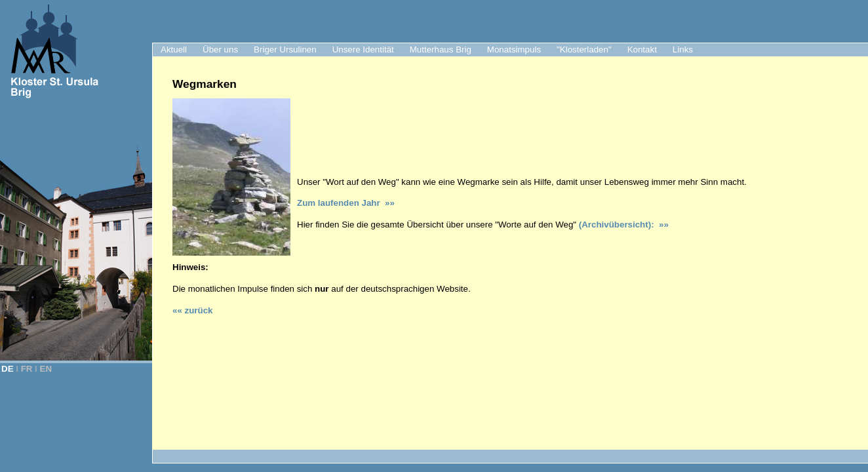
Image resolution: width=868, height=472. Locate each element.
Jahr (346, 203)
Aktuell (174, 49)
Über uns (220, 49)
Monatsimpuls (514, 49)
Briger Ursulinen (285, 49)
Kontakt (642, 49)
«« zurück (193, 310)
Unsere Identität (363, 49)
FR (27, 369)
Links (683, 49)
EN (46, 369)
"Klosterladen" (584, 49)
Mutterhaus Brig (441, 49)
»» (661, 225)
